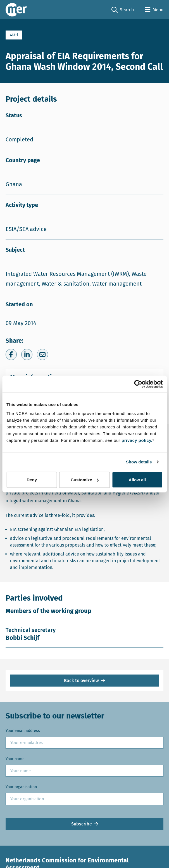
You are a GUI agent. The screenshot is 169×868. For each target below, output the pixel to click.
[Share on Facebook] (11, 354)
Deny (32, 480)
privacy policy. (137, 440)
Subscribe (82, 824)
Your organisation (21, 787)
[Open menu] (154, 10)
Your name (15, 759)
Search (123, 10)
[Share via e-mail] (42, 354)
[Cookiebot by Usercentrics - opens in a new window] (138, 384)
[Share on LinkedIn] (27, 354)
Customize (85, 480)
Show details (139, 462)
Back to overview (81, 681)
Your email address (23, 731)
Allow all (137, 480)
